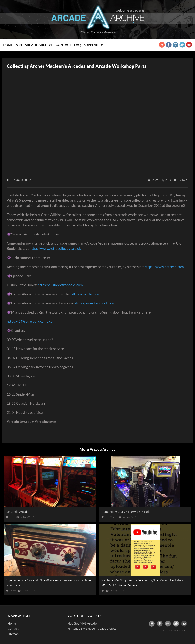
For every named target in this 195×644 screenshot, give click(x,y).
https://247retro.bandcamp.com (31, 321)
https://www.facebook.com (95, 303)
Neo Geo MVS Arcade (82, 623)
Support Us (94, 45)
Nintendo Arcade (17, 512)
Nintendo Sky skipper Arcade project (92, 628)
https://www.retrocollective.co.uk (55, 248)
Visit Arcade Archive (34, 45)
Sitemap (13, 634)
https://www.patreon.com (164, 267)
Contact (63, 45)
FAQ (77, 45)
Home (8, 45)
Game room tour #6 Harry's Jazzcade (126, 512)
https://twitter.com (86, 294)
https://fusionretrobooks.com (60, 285)
